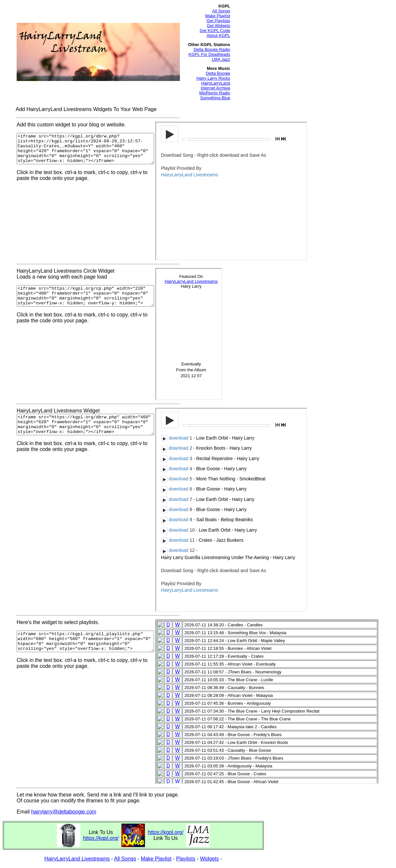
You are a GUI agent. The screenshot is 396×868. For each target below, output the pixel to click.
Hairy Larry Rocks (213, 78)
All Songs (221, 11)
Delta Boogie (218, 73)
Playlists (186, 859)
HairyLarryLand (216, 83)
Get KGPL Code (215, 31)
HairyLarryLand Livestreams (77, 859)
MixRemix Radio (215, 93)
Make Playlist (218, 16)
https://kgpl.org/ (101, 838)
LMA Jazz (221, 59)
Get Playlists (218, 21)
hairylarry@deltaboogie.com (63, 812)
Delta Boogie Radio (212, 49)
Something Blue (215, 98)
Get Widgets (218, 26)
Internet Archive (215, 88)
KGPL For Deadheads (209, 54)
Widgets (210, 859)
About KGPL (218, 35)
